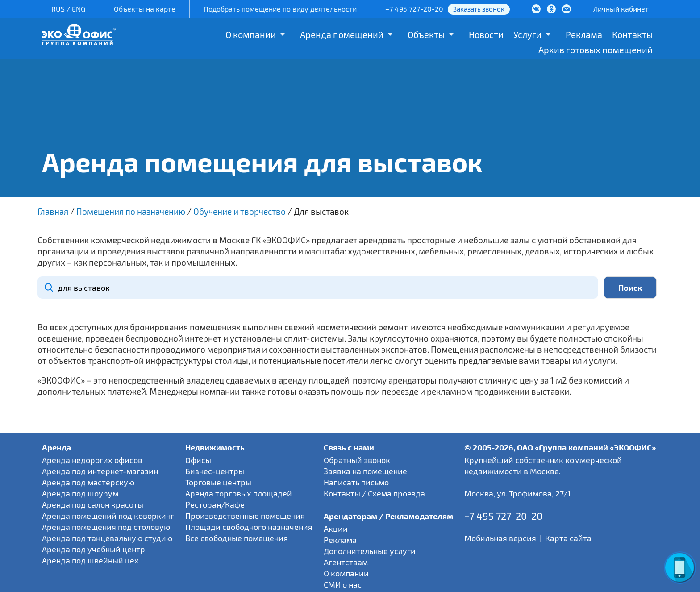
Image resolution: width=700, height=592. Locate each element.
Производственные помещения (245, 516)
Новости (486, 34)
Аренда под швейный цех (90, 560)
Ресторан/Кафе (215, 504)
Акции (336, 529)
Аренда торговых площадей (239, 493)
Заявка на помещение (365, 471)
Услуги (527, 34)
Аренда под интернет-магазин (100, 471)
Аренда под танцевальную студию (107, 538)
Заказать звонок (479, 9)
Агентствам (346, 562)
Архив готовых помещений (596, 50)
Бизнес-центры (215, 471)
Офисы (198, 460)
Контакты (632, 34)
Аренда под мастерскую (88, 482)
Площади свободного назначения (249, 527)
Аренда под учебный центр (94, 549)
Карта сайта (568, 538)
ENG (79, 9)
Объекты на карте (145, 9)
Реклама (584, 34)
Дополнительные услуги (370, 551)
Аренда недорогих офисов (92, 460)
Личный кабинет (621, 9)
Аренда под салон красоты (93, 504)
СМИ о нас (343, 584)
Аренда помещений (342, 34)
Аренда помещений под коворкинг (108, 516)
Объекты (426, 34)
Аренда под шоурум (80, 493)
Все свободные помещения (237, 538)
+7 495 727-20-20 (414, 9)
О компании (251, 34)
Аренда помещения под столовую (106, 527)
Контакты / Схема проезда (374, 493)
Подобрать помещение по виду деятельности (280, 9)
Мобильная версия (500, 538)
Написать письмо (356, 482)
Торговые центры (218, 482)
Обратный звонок (357, 460)
